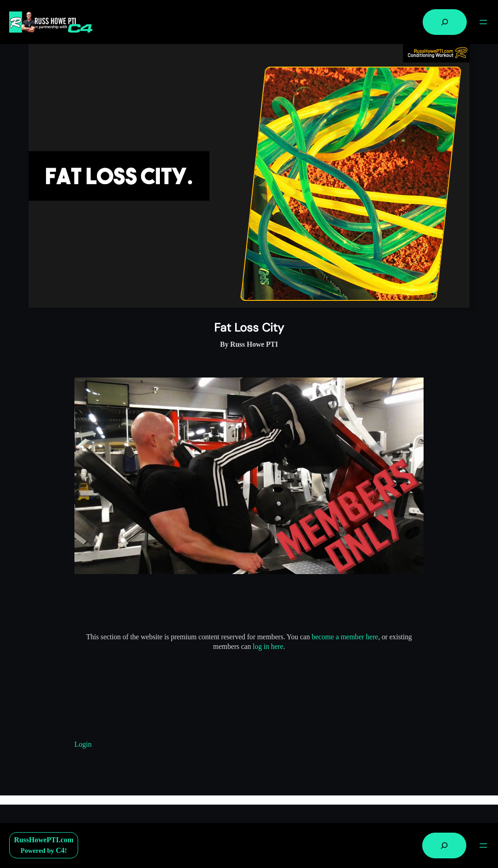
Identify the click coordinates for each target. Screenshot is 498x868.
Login (83, 744)
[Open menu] (483, 22)
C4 (60, 850)
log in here (268, 646)
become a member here (345, 637)
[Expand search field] (445, 22)
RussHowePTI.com (44, 840)
